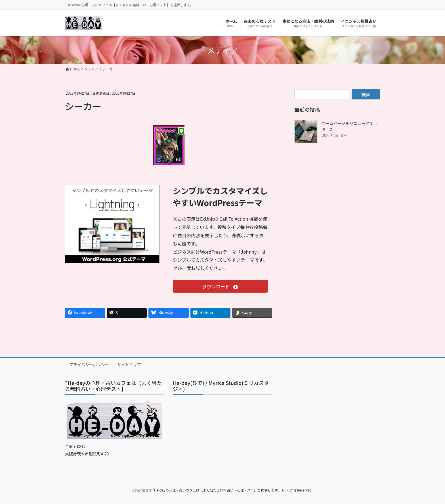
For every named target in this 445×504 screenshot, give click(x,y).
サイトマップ (129, 365)
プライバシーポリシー (89, 365)
